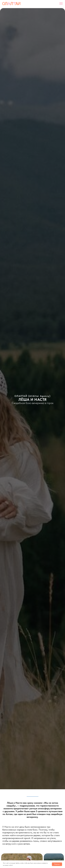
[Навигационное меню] (61, 4)
